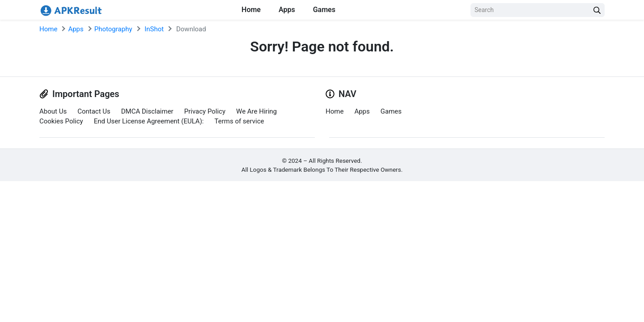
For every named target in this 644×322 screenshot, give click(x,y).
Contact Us (94, 111)
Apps (287, 10)
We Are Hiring (256, 111)
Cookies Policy (61, 121)
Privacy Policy (205, 111)
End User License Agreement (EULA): (149, 121)
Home (251, 10)
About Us (53, 111)
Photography (113, 29)
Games (324, 10)
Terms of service (239, 121)
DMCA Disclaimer (147, 111)
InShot (154, 29)
